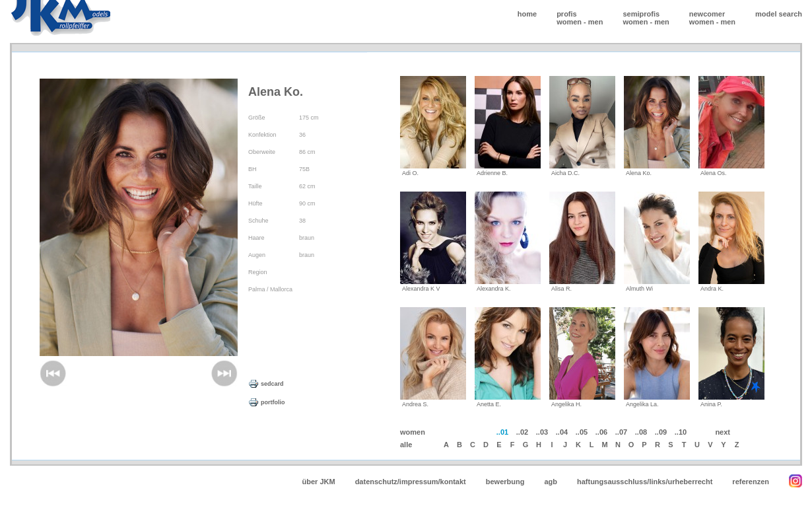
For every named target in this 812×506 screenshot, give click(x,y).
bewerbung (505, 482)
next (723, 432)
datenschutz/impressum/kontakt (411, 482)
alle (406, 445)
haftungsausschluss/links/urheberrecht (645, 482)
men (596, 22)
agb (551, 482)
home (527, 14)
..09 (661, 432)
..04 (562, 432)
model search (779, 14)
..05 (582, 432)
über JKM (319, 482)
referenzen (751, 482)
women (569, 22)
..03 (542, 432)
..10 (681, 432)
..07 (621, 432)
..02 (522, 432)
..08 (641, 432)
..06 (601, 432)
